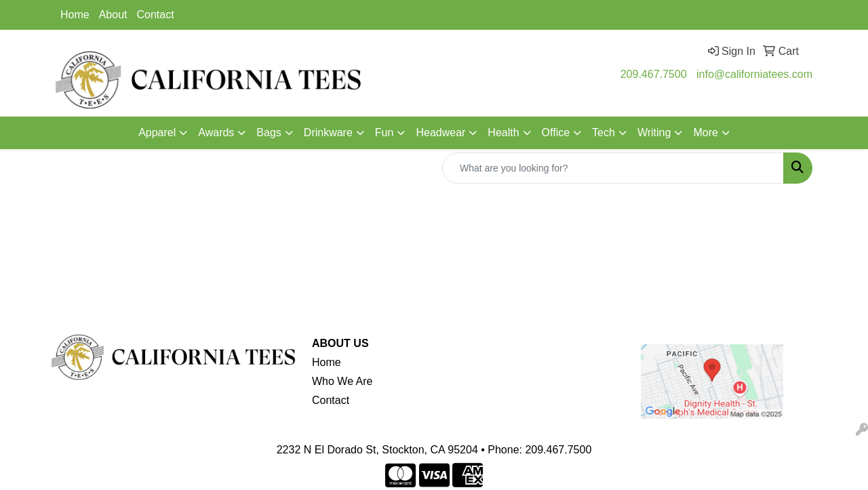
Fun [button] (384, 132)
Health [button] (503, 132)
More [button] (705, 132)
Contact (156, 15)
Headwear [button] (440, 132)
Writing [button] (654, 132)
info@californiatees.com (754, 74)
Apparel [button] (157, 132)
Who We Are (342, 381)
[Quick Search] (613, 168)
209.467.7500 (654, 74)
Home (75, 15)
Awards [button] (216, 132)
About (113, 15)
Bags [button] (269, 132)
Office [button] (556, 132)
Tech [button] (604, 132)
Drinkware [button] (328, 132)
